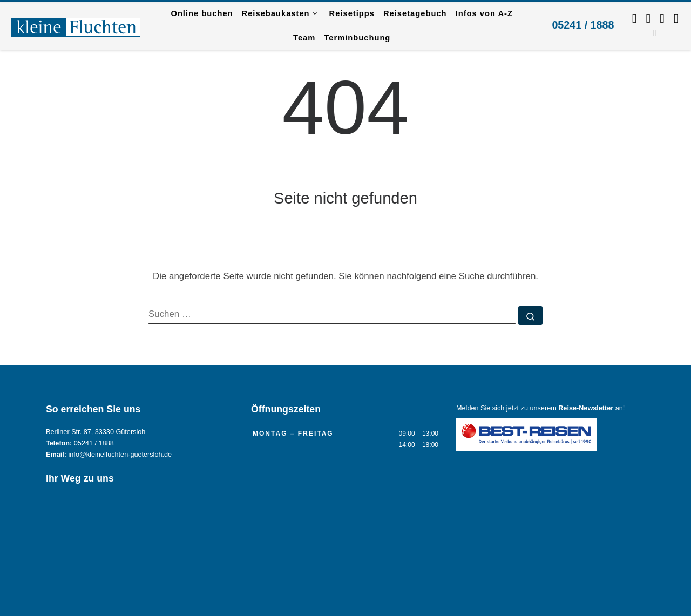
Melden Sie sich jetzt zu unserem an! (540, 408)
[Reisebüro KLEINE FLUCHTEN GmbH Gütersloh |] (76, 25)
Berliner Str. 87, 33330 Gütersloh (96, 432)
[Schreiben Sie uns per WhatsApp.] (662, 18)
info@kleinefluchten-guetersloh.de (120, 455)
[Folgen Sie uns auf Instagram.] (649, 18)
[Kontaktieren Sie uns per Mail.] (676, 18)
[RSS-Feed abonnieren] (655, 32)
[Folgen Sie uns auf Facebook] (635, 18)
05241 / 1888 (583, 25)
